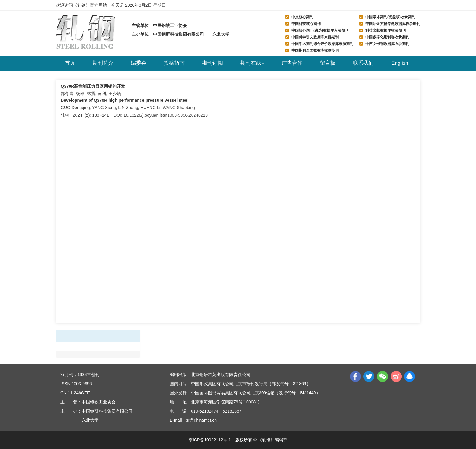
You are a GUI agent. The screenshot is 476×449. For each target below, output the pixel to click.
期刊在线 (252, 63)
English (400, 63)
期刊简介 (103, 63)
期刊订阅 (212, 63)
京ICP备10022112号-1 (210, 440)
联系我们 (363, 63)
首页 (70, 63)
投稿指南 (174, 63)
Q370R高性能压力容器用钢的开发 (93, 86)
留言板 (328, 63)
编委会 (139, 63)
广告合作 (292, 63)
